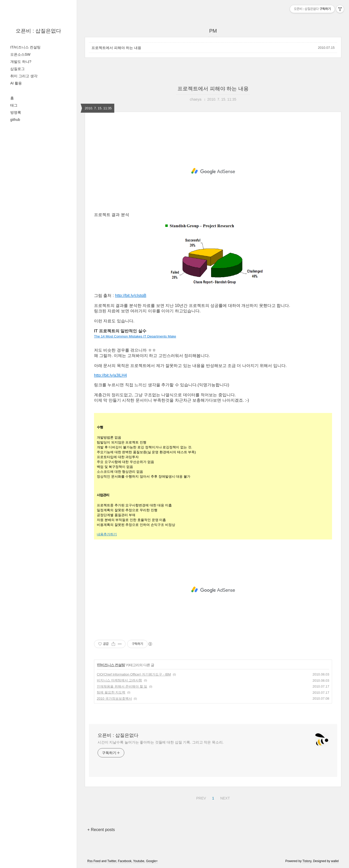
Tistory (307, 861)
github (15, 120)
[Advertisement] (213, 171)
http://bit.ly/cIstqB (131, 296)
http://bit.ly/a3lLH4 (110, 375)
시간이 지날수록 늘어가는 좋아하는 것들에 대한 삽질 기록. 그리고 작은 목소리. (161, 742)
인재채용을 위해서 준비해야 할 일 (122, 686)
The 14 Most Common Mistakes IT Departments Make (135, 336)
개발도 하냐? (21, 62)
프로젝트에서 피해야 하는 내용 (116, 48)
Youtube (139, 861)
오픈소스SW (20, 54)
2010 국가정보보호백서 (114, 698)
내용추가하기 (107, 534)
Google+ (152, 861)
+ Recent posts (101, 830)
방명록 (16, 112)
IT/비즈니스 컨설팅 (25, 47)
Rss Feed (94, 861)
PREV (200, 797)
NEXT (224, 797)
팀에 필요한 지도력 (111, 692)
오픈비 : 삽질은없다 (38, 31)
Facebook (125, 861)
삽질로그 (17, 69)
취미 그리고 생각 (24, 76)
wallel (335, 861)
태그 (14, 105)
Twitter (112, 861)
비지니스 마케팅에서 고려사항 (119, 680)
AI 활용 (16, 83)
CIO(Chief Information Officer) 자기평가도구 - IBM (134, 674)
